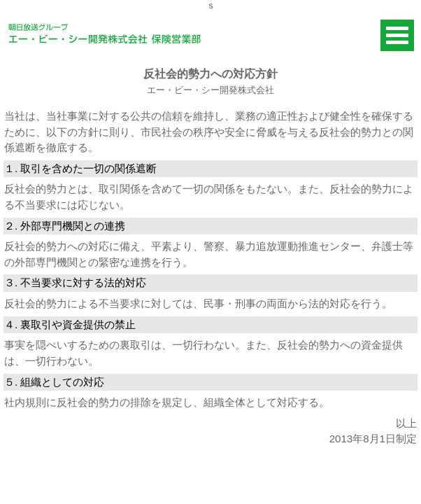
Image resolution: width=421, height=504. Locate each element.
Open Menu (397, 35)
